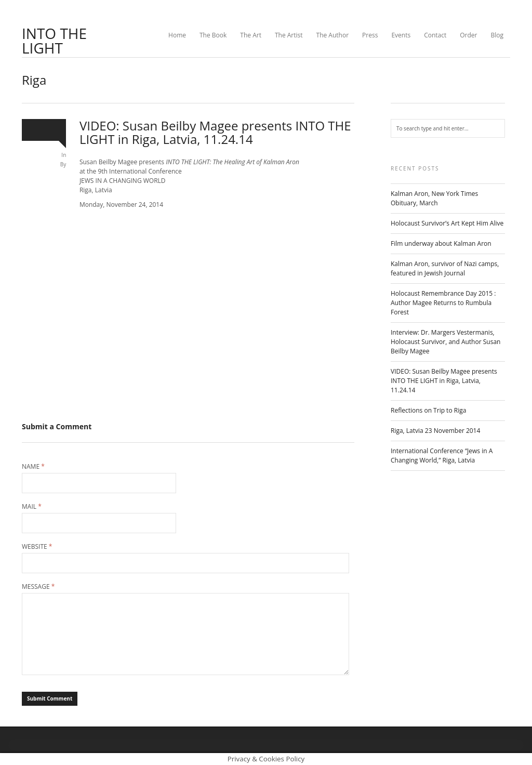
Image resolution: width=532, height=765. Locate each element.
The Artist (289, 35)
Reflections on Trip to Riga (428, 410)
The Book (213, 35)
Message (38, 587)
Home (177, 35)
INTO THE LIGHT (54, 41)
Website (37, 547)
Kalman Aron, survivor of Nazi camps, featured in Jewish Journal (445, 268)
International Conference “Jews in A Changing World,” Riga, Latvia (442, 456)
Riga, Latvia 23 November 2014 (435, 431)
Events (401, 35)
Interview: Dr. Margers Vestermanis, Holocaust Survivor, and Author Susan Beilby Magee (445, 342)
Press (370, 35)
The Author (333, 35)
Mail (32, 507)
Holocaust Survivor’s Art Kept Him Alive (447, 223)
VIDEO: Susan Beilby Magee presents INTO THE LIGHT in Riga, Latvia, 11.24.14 (444, 381)
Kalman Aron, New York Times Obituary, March (434, 198)
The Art (251, 35)
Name (33, 467)
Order (468, 35)
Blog (497, 35)
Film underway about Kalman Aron (441, 243)
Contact (435, 35)
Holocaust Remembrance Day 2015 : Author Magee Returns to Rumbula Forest (443, 303)
